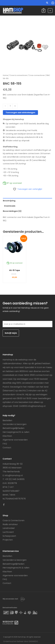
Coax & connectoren (19, 75)
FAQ (5, 444)
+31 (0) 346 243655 (15, 479)
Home (5, 75)
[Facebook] (4, 505)
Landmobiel (9, 528)
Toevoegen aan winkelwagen (20, 113)
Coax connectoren (37, 75)
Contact (7, 448)
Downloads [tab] (10, 206)
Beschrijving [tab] (9, 201)
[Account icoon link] (53, 3)
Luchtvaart (8, 532)
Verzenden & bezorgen (15, 424)
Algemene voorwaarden (15, 440)
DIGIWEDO (33, 641)
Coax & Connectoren (13, 520)
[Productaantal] (10, 106)
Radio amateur (10, 524)
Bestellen (7, 420)
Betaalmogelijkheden (13, 428)
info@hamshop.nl (36, 406)
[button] (47, 3)
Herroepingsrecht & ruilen (16, 432)
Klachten (7, 436)
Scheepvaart (9, 536)
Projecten (8, 540)
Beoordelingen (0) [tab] (12, 211)
